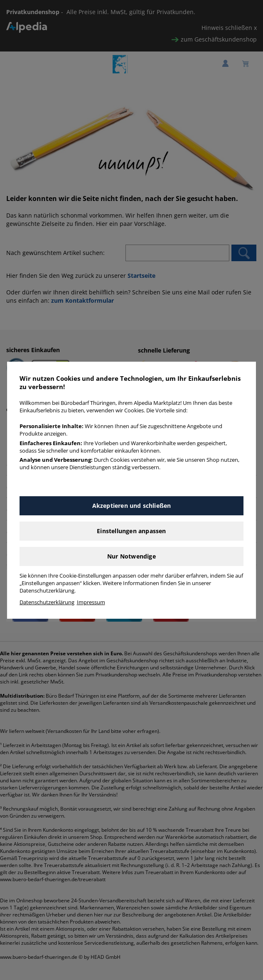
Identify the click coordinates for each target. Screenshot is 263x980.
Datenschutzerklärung (47, 602)
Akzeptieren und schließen (132, 506)
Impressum (91, 602)
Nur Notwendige (131, 556)
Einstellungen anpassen (131, 531)
